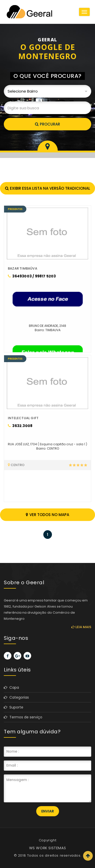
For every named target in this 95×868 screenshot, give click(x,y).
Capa (11, 687)
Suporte (14, 707)
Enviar (48, 811)
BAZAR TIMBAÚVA (23, 268)
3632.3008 (20, 426)
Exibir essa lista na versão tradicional (48, 188)
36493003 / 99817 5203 (32, 276)
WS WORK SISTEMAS (48, 848)
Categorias (16, 697)
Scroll (88, 856)
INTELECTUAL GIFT (23, 418)
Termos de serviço (23, 717)
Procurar (48, 124)
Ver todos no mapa (48, 515)
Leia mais (81, 627)
